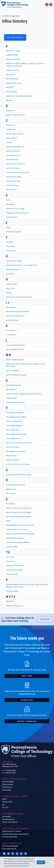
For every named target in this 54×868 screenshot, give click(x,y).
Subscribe (45, 619)
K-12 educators (11, 330)
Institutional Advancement (15, 316)
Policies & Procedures (10, 822)
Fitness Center (11, 251)
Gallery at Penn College (14, 261)
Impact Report (11, 307)
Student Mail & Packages (15, 538)
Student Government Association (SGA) (20, 534)
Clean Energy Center (13, 151)
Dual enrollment (12, 217)
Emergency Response (14, 232)
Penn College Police (13, 438)
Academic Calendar (13, 59)
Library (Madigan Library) (15, 349)
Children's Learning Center (15, 147)
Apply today (27, 676)
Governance (10, 274)
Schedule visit (27, 700)
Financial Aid (10, 246)
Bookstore (11, 111)
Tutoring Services (12, 574)
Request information (27, 721)
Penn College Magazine (14, 426)
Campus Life (10, 125)
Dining (8, 200)
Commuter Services (13, 168)
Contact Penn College (14, 177)
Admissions (10, 75)
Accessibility (7, 817)
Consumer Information (10, 837)
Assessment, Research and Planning (19, 96)
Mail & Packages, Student (15, 360)
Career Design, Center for (15, 134)
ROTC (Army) (11, 493)
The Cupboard (11, 190)
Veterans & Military (13, 371)
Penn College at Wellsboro (15, 413)
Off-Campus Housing (13, 385)
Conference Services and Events (17, 172)
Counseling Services (13, 181)
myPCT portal (16, 375)
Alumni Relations (12, 79)
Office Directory (11, 389)
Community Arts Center (15, 164)
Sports (8, 521)
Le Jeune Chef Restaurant (15, 345)
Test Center (10, 557)
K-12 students (11, 335)
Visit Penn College (12, 591)
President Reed (11, 456)
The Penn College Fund (14, 421)
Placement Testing (13, 447)
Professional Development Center (18, 464)
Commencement (12, 160)
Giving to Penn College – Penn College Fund (21, 265)
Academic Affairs (12, 55)
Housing (9, 293)
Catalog (9, 142)
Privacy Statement (13, 460)
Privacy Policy (25, 866)
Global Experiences (13, 270)
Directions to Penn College (15, 209)
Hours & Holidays (8, 782)
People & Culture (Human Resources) (19, 443)
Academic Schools (13, 70)
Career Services (12, 138)
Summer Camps (12, 547)
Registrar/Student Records (15, 485)
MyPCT (5, 799)
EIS (3, 805)
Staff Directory (7, 787)
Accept (41, 862)
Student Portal (7, 802)
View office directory (15, 37)
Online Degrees (11, 398)
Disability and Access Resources (17, 213)
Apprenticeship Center (14, 83)
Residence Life (11, 489)
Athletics (9, 100)
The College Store (13, 155)
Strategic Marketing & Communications (20, 525)
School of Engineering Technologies (19, 512)
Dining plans (10, 204)
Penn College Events (9, 849)
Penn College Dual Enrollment (16, 417)
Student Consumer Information (17, 530)
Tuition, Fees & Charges (14, 570)
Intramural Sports (12, 320)
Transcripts (10, 561)
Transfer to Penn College (15, 566)
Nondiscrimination (8, 819)
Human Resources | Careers (12, 831)
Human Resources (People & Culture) (19, 297)
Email (8, 227)
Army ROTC (10, 87)
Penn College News (11, 16)
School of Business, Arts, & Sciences (19, 508)
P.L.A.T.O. (5, 807)
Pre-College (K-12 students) (16, 451)
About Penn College (13, 51)
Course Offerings (12, 185)
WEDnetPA (10, 601)
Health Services (11, 284)
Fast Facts (10, 242)
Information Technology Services (18, 312)
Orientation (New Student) (15, 402)
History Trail (10, 288)
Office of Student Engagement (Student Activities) (24, 394)
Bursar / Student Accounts (15, 115)
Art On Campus (11, 92)
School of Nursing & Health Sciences (19, 517)
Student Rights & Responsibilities (18, 542)
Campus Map (11, 129)
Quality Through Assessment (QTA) (19, 475)
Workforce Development (15, 606)
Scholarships (10, 504)
